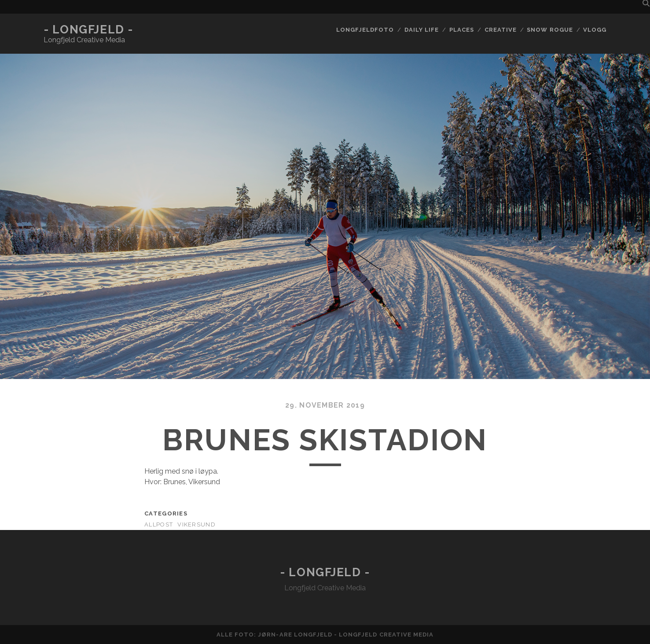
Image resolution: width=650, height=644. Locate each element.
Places (462, 30)
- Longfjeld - (88, 29)
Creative (501, 30)
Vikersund (196, 524)
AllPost (159, 524)
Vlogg (595, 30)
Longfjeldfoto (365, 30)
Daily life (422, 30)
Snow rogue (550, 30)
